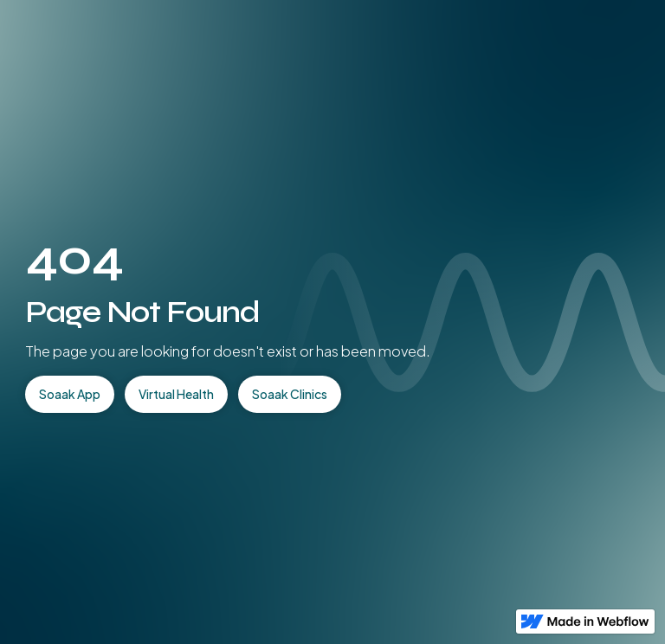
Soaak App (70, 394)
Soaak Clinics (290, 394)
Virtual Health (176, 394)
